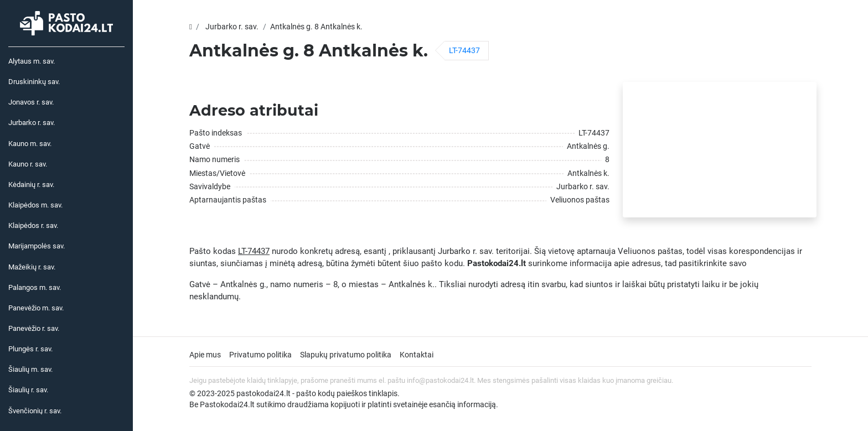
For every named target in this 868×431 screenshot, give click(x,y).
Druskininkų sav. (34, 82)
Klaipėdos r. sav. (33, 225)
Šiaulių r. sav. (28, 390)
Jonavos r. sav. (31, 102)
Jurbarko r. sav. (32, 123)
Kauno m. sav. (30, 144)
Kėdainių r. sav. (31, 185)
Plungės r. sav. (30, 349)
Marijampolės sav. (37, 246)
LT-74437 (464, 50)
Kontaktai (417, 355)
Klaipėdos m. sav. (35, 205)
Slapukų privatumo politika (346, 355)
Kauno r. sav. (28, 164)
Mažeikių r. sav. (32, 267)
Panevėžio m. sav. (36, 308)
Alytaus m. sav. (32, 61)
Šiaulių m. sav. (30, 369)
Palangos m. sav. (35, 287)
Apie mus (205, 355)
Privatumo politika (260, 355)
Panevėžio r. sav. (34, 328)
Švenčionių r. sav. (35, 411)
